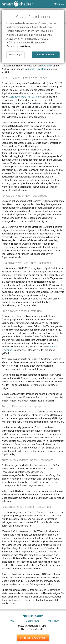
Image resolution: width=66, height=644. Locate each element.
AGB (12, 621)
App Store (47, 66)
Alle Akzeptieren (46, 55)
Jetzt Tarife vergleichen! (33, 638)
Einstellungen (15, 55)
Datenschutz (33, 621)
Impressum (53, 621)
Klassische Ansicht (33, 616)
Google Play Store (37, 69)
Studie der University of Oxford (23, 97)
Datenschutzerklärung (19, 46)
